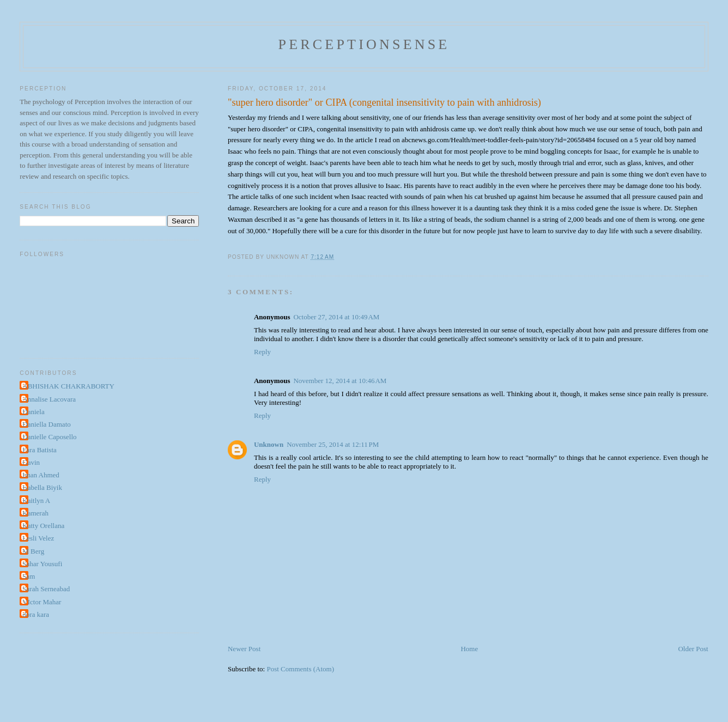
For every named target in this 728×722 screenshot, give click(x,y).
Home (469, 649)
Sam (29, 576)
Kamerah (35, 513)
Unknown (269, 444)
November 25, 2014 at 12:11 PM (333, 444)
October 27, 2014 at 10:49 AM (336, 317)
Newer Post (244, 649)
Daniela (33, 412)
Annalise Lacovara (49, 399)
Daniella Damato (46, 424)
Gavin (31, 462)
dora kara (36, 614)
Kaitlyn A (36, 500)
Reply (262, 352)
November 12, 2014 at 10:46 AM (340, 381)
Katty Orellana (43, 526)
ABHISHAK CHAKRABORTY (68, 386)
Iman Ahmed (41, 475)
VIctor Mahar (42, 602)
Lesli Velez (38, 538)
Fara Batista (39, 450)
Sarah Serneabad (46, 589)
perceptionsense (364, 44)
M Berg (33, 551)
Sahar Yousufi (42, 564)
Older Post (693, 649)
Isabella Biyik (42, 487)
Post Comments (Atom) (300, 669)
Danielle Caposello (49, 437)
